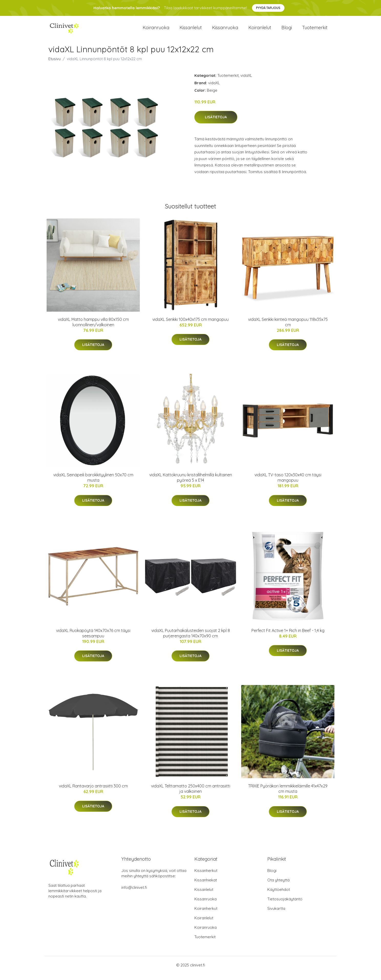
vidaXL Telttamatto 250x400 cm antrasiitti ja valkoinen (191, 795)
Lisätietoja (216, 123)
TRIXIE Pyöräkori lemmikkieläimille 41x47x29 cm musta (288, 795)
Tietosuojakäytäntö (285, 905)
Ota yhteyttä (278, 886)
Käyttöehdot (279, 896)
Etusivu (55, 65)
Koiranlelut (260, 31)
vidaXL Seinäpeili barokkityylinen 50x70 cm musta (93, 484)
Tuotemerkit (315, 31)
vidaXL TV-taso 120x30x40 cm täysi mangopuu (288, 484)
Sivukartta (276, 915)
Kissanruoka (225, 31)
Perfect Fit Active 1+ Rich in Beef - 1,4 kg (288, 637)
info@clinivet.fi (134, 894)
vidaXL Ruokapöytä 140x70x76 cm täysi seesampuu (93, 639)
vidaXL (246, 82)
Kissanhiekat (206, 886)
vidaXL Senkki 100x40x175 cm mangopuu (190, 325)
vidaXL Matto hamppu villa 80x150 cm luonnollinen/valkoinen (93, 328)
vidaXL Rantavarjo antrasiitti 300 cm (93, 792)
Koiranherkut (206, 915)
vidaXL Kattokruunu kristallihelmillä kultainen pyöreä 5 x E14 (191, 484)
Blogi (287, 31)
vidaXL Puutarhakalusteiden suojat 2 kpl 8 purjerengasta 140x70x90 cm (191, 639)
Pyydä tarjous (268, 8)
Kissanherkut (206, 877)
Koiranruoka (156, 31)
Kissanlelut (191, 31)
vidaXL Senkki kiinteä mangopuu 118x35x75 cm (288, 328)
